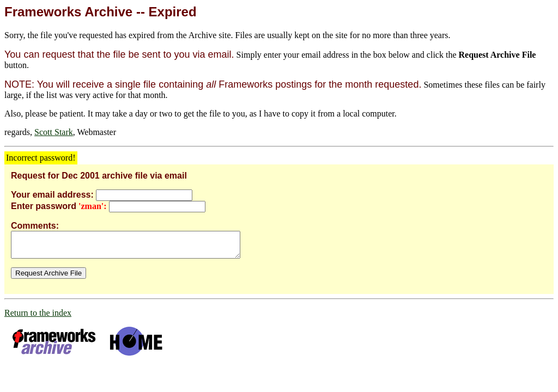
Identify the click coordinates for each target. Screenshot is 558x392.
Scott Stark (54, 132)
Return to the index (38, 318)
